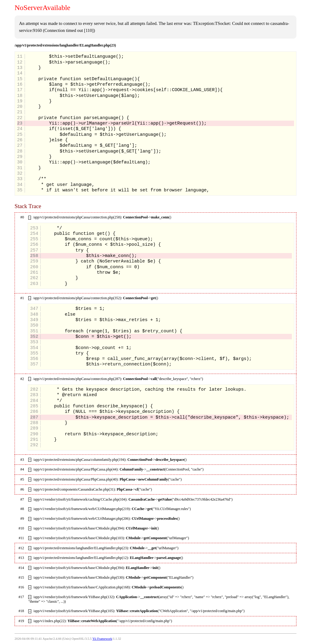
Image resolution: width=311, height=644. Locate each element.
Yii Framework (102, 639)
